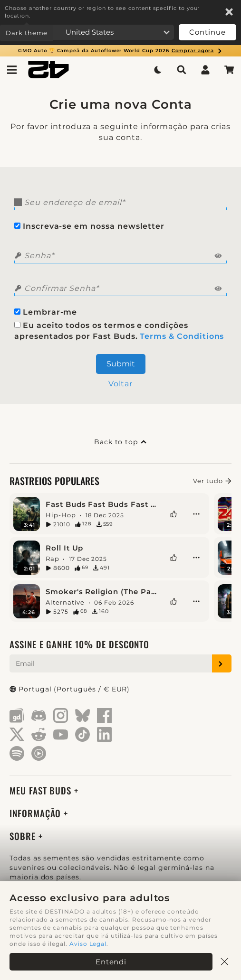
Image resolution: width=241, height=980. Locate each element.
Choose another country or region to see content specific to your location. (102, 12)
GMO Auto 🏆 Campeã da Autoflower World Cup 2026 (120, 51)
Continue (207, 32)
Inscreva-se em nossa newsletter (89, 226)
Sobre (24, 836)
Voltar (121, 384)
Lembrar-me (46, 312)
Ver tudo (212, 481)
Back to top (120, 442)
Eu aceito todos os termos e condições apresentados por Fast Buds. (119, 331)
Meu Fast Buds (42, 790)
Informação (37, 813)
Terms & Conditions (182, 336)
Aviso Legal (88, 944)
